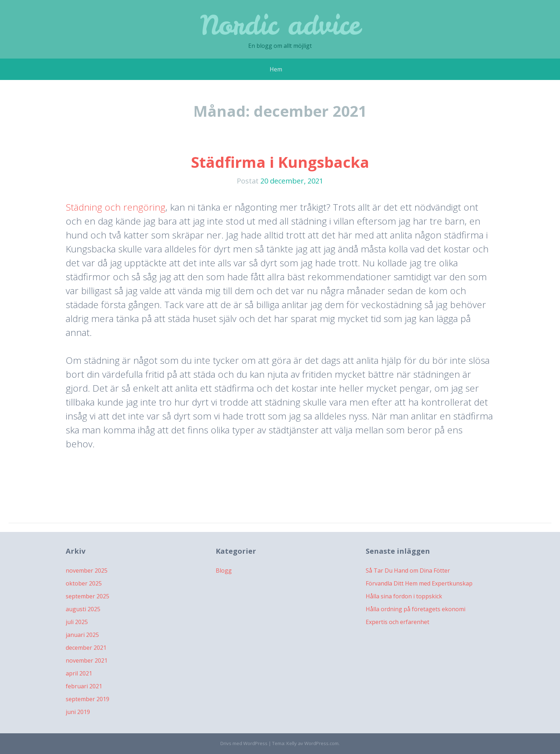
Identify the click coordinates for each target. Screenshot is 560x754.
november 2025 (87, 570)
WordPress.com (321, 743)
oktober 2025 (84, 583)
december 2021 (86, 648)
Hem (276, 69)
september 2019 (87, 699)
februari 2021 (84, 686)
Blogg (224, 570)
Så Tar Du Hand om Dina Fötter (408, 570)
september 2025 (87, 596)
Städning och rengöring (116, 207)
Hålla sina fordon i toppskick (404, 596)
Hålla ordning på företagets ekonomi (416, 609)
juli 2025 (77, 622)
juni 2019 (78, 712)
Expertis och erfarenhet (397, 622)
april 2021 (79, 673)
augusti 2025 (83, 609)
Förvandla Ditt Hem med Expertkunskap (419, 583)
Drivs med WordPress (244, 743)
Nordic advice (280, 25)
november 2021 (87, 660)
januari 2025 (82, 635)
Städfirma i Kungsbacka (280, 162)
